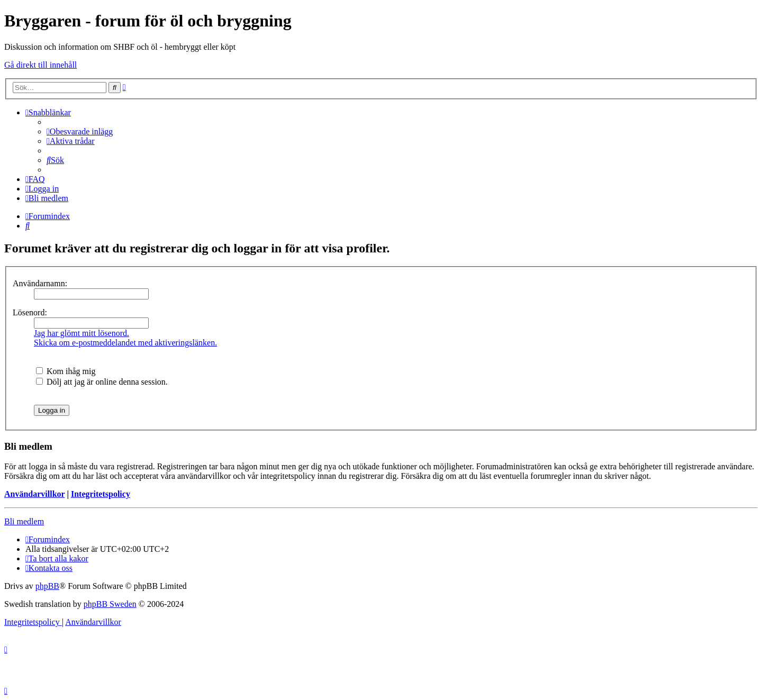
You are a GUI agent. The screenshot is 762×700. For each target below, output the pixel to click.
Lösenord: (30, 312)
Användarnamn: (40, 283)
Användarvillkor (34, 494)
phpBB (47, 586)
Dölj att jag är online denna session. (102, 382)
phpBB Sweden (110, 604)
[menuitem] (80, 131)
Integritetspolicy (101, 494)
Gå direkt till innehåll (40, 65)
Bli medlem (24, 521)
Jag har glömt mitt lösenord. (81, 333)
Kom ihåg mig (66, 371)
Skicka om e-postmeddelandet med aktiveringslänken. (125, 343)
